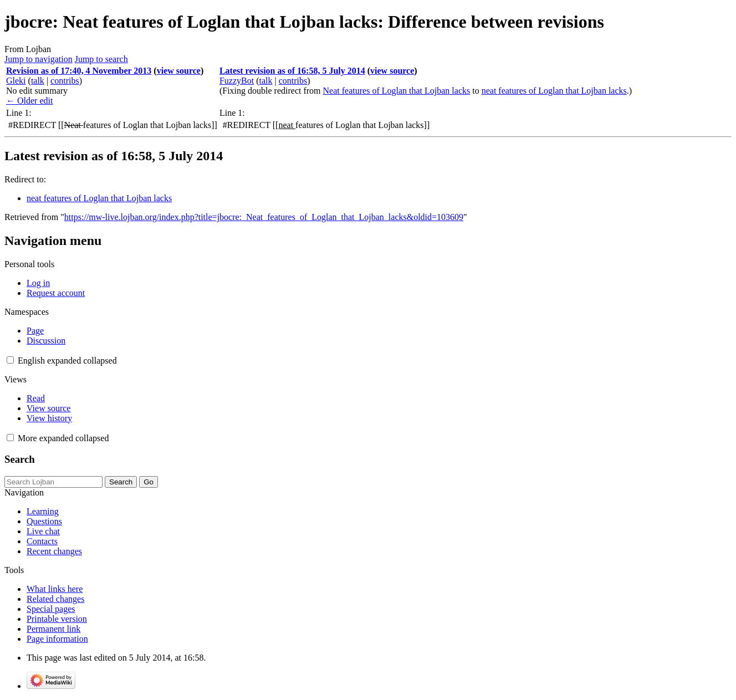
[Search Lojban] (53, 482)
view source (179, 71)
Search (20, 459)
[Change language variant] (67, 361)
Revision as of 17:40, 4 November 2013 (79, 71)
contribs (65, 81)
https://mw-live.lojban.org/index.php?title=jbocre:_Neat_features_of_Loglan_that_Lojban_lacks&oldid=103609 (264, 217)
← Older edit (29, 101)
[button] (10, 360)
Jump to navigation (39, 59)
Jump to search (101, 59)
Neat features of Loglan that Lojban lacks (397, 91)
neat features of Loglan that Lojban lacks (554, 91)
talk (38, 81)
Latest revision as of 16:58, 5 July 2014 (292, 71)
